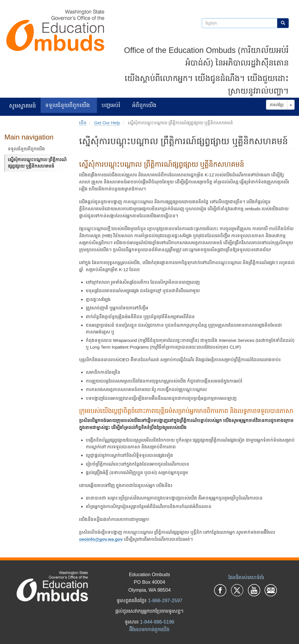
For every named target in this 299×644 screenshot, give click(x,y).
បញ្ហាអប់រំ (111, 105)
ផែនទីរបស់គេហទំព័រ (246, 577)
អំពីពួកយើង (144, 105)
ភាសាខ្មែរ (277, 105)
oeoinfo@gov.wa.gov (101, 539)
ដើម (83, 123)
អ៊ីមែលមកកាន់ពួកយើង (149, 629)
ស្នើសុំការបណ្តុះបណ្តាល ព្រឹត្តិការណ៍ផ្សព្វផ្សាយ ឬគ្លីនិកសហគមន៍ (37, 163)
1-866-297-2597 (165, 600)
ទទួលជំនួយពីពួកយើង (68, 105)
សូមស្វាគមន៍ (22, 105)
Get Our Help (107, 123)
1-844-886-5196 (157, 622)
